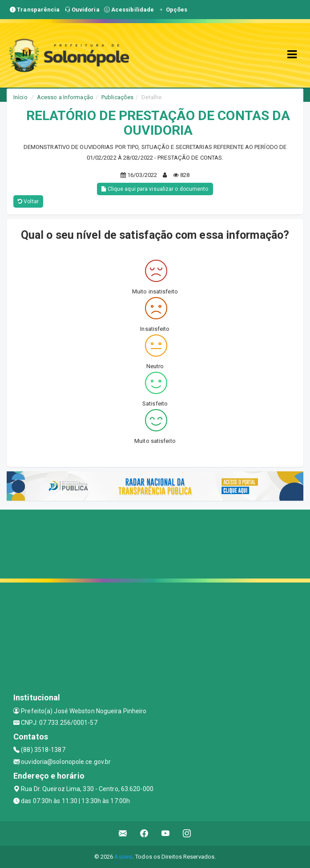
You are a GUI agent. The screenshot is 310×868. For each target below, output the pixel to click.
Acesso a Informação (65, 97)
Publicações (117, 97)
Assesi (123, 857)
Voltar (28, 201)
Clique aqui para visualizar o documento (155, 189)
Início (20, 97)
